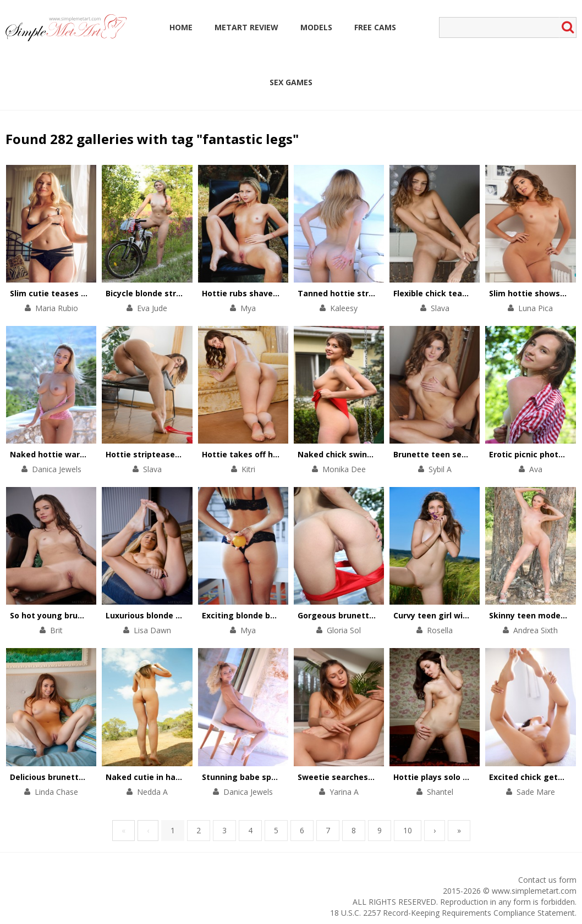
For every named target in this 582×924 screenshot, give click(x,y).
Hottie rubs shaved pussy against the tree (287, 293)
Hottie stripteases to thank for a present (188, 454)
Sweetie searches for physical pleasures (378, 777)
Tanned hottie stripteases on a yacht (372, 293)
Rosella (440, 630)
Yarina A (344, 792)
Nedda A (152, 792)
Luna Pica (536, 308)
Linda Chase (56, 792)
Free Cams (375, 27)
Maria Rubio (57, 308)
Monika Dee (344, 469)
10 (408, 830)
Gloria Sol (344, 630)
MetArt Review (246, 27)
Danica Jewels (57, 469)
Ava (536, 469)
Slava (440, 308)
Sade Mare (536, 792)
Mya (248, 308)
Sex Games (291, 82)
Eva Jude (152, 308)
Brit (56, 630)
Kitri (248, 469)
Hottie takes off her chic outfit (263, 454)
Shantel (440, 792)
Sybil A (440, 469)
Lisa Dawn (152, 630)
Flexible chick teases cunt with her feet (472, 293)
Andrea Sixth (536, 630)
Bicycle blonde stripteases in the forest (185, 293)
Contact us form (547, 880)
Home (181, 27)
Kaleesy (344, 308)
